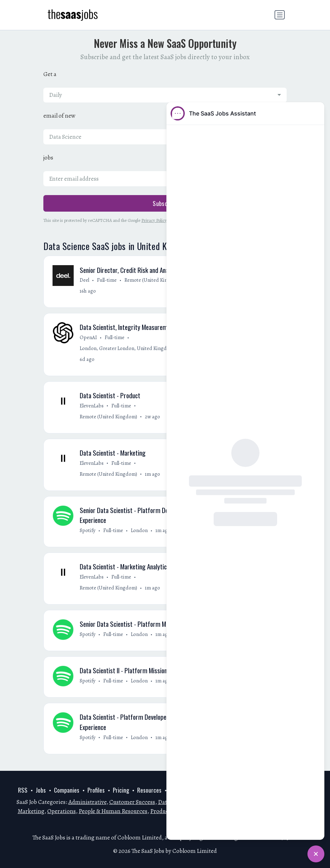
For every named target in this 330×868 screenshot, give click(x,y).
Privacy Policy (154, 220)
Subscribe (165, 203)
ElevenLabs (92, 406)
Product (160, 811)
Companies (67, 790)
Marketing (31, 811)
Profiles (96, 790)
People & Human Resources (113, 811)
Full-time (107, 280)
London (139, 531)
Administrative (87, 802)
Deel (84, 280)
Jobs (41, 790)
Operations (62, 811)
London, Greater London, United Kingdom (127, 349)
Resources (149, 790)
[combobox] (165, 95)
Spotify (88, 531)
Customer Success (132, 802)
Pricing (121, 790)
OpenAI (88, 338)
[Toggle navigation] (280, 15)
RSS (23, 790)
